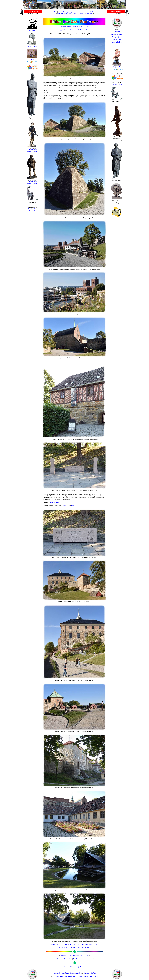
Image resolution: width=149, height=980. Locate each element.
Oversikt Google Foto (90, 976)
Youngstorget (89, 30)
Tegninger (32, 59)
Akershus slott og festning (32, 210)
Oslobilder (60, 14)
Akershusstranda (78, 14)
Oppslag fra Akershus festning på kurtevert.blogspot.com (74, 948)
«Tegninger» (85, 12)
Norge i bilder (117, 67)
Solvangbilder (117, 39)
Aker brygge (59, 30)
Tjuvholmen (81, 30)
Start (56, 12)
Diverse (60, 12)
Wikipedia (65, 506)
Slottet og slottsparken (70, 30)
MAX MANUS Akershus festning (32, 151)
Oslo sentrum (68, 14)
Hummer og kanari (117, 34)
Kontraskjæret (88, 14)
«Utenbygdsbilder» (117, 42)
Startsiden (32, 30)
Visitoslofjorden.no (54, 502)
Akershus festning (65, 27)
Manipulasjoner (117, 37)
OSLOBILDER (32, 46)
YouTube (92, 12)
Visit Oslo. (74, 506)
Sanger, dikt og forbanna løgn (72, 12)
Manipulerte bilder (70, 976)
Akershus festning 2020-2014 (80, 27)
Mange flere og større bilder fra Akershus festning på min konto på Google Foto (74, 944)
